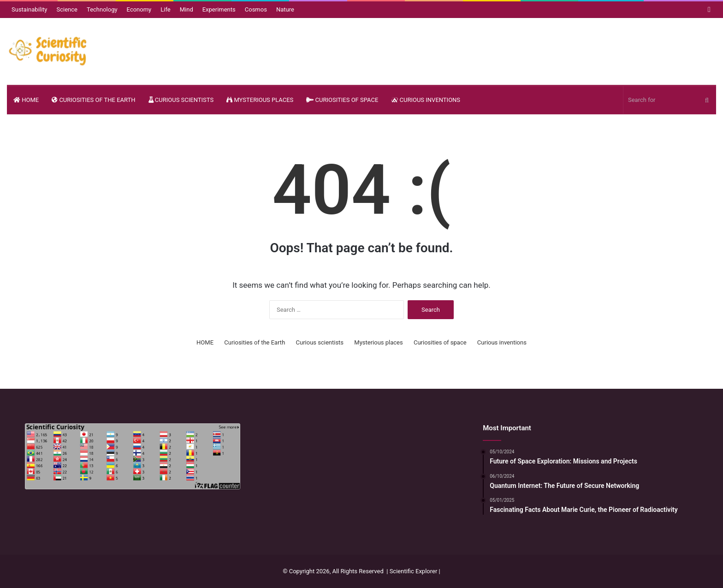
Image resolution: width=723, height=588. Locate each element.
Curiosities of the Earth (93, 100)
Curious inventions (426, 100)
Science (67, 9)
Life (165, 9)
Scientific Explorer (414, 571)
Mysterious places (260, 100)
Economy (139, 9)
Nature (285, 9)
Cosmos (256, 9)
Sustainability (30, 9)
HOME (26, 100)
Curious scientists (181, 100)
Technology (102, 9)
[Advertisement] (362, 481)
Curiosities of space (342, 100)
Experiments (219, 9)
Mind (187, 9)
